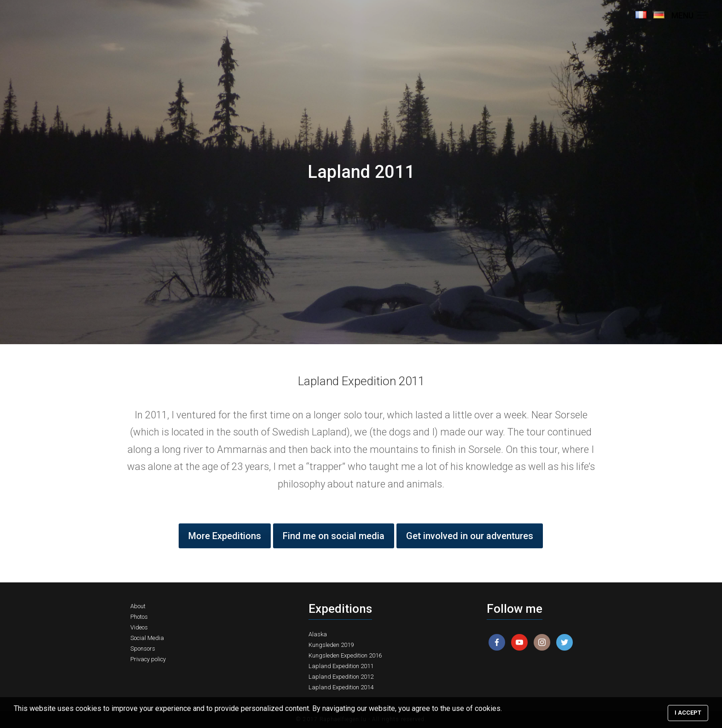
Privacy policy (148, 659)
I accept (688, 713)
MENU (690, 15)
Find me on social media (334, 536)
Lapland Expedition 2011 (341, 666)
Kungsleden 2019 (331, 645)
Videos (139, 627)
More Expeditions (225, 536)
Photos (139, 617)
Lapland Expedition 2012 (341, 677)
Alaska (318, 634)
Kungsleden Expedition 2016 (345, 655)
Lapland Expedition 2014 (341, 687)
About (138, 606)
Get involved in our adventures (470, 536)
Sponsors (143, 649)
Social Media (147, 638)
